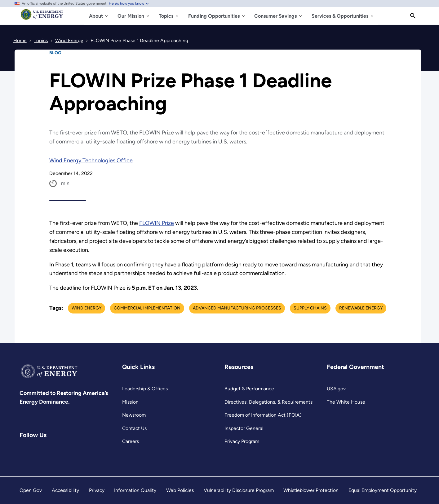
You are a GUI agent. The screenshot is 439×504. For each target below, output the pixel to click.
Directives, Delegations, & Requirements (268, 402)
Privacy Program (242, 441)
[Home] (42, 17)
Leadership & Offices (145, 389)
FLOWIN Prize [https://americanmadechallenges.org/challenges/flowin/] (157, 223)
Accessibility (65, 490)
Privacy (97, 490)
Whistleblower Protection (311, 490)
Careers (131, 441)
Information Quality (135, 490)
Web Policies (180, 490)
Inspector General (244, 428)
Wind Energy (86, 308)
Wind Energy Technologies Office (91, 160)
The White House (346, 402)
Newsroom (134, 415)
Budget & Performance (249, 389)
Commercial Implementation (147, 308)
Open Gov (31, 490)
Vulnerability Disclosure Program (239, 490)
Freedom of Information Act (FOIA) (263, 415)
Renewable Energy (361, 308)
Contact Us (134, 428)
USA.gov (336, 389)
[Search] (413, 16)
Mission (130, 402)
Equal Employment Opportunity (383, 490)
